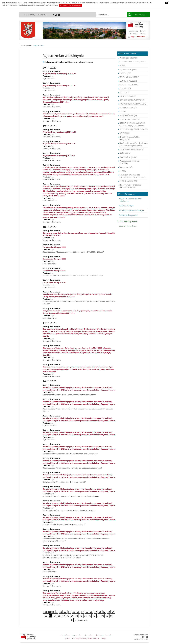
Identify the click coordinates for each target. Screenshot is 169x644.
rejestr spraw (99, 635)
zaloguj (104, 638)
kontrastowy (42, 15)
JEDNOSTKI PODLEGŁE (128, 81)
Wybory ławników (126, 167)
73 (81, 616)
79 (107, 616)
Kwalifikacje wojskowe (128, 157)
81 (72, 620)
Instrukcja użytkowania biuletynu (132, 210)
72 (77, 616)
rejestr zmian (133, 33)
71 (72, 616)
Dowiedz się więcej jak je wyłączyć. (70, 5)
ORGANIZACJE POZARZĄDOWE (132, 100)
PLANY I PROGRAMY (127, 96)
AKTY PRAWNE (125, 89)
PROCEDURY (125, 92)
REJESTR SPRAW (138, 37)
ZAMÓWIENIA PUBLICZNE (130, 119)
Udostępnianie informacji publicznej (129, 162)
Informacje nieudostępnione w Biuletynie (130, 200)
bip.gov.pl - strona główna (128, 226)
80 (111, 616)
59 (91, 612)
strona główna (65, 635)
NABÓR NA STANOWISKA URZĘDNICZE (129, 138)
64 (113, 612)
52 (61, 612)
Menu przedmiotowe (127, 54)
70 (68, 616)
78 (103, 616)
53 (65, 612)
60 (96, 612)
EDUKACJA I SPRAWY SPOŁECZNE (133, 104)
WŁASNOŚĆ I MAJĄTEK (128, 115)
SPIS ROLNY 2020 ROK (128, 181)
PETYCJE (123, 171)
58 (87, 612)
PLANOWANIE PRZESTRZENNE (132, 149)
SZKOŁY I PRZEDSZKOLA (129, 85)
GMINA (122, 66)
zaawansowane (141, 15)
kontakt (143, 31)
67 (55, 616)
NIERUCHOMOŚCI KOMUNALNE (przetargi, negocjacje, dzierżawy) (132, 124)
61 (100, 612)
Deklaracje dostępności (129, 58)
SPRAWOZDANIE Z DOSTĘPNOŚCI (133, 62)
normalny (31, 15)
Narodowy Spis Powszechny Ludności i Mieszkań (130, 186)
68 (59, 616)
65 (46, 616)
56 (78, 612)
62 (104, 612)
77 (98, 616)
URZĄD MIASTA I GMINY (129, 77)
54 (69, 612)
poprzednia (49, 612)
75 (90, 616)
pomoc (143, 33)
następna (83, 620)
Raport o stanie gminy (128, 69)
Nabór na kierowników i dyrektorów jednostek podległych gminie (134, 144)
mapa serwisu (133, 31)
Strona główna (27, 46)
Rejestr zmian (39, 46)
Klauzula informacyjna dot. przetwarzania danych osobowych (133, 176)
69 (64, 616)
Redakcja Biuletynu (126, 206)
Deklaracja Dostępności (128, 215)
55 (74, 612)
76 (94, 616)
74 (85, 616)
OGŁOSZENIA (125, 133)
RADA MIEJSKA (125, 73)
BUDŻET (123, 112)
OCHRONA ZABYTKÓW (128, 108)
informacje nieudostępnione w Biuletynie (86, 638)
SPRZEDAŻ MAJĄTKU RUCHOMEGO (134, 129)
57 (82, 612)
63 (109, 612)
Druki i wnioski (125, 153)
